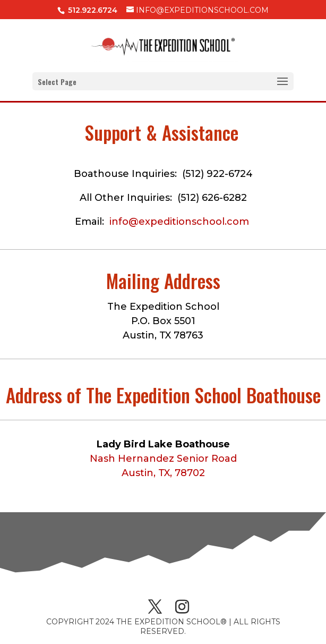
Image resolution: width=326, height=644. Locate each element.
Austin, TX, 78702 (163, 473)
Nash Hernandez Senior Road (163, 459)
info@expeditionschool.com (179, 222)
